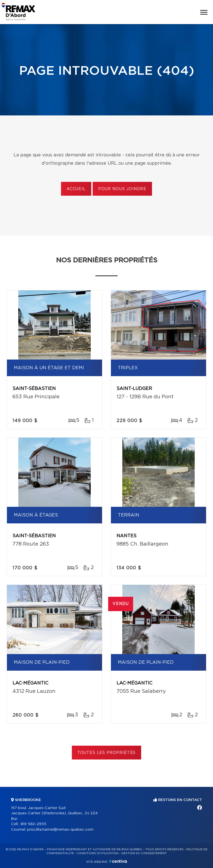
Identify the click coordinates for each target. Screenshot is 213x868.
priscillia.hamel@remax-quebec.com (60, 830)
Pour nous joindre (122, 189)
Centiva (118, 861)
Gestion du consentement (144, 853)
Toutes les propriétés (107, 753)
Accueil (76, 189)
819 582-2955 (33, 824)
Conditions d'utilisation (97, 853)
